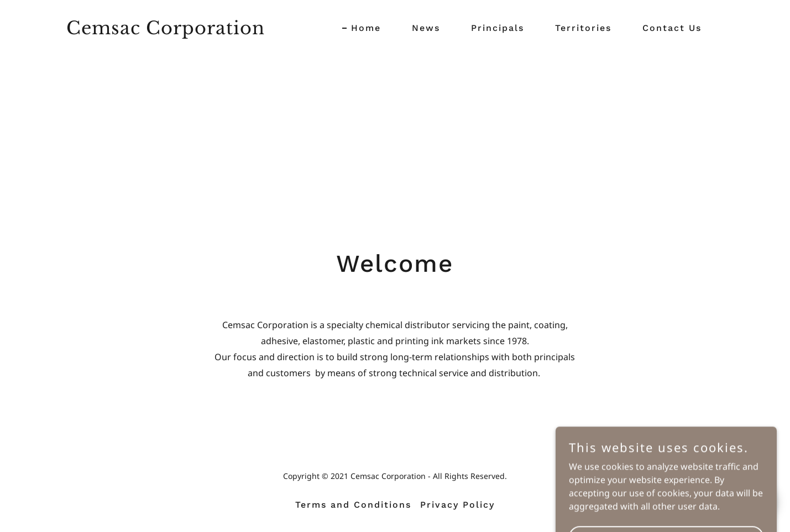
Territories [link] (583, 28)
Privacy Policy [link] (457, 505)
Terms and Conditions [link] (353, 505)
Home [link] (366, 28)
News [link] (426, 28)
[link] (166, 31)
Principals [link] (498, 28)
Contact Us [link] (672, 28)
